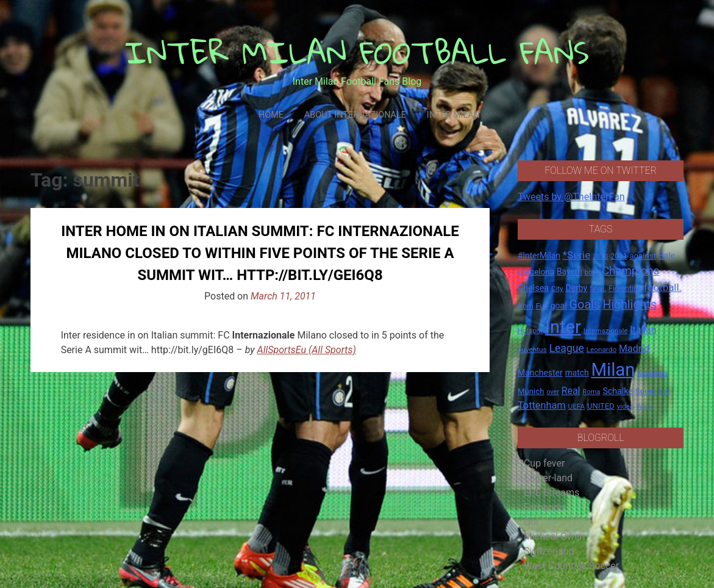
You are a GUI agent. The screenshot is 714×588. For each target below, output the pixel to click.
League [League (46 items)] (567, 348)
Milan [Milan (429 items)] (613, 370)
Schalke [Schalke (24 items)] (618, 391)
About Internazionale (355, 115)
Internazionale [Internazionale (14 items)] (606, 331)
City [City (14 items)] (557, 289)
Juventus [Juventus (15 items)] (532, 350)
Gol (531, 522)
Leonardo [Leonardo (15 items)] (602, 350)
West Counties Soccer (571, 566)
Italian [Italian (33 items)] (643, 330)
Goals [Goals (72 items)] (585, 305)
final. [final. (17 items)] (598, 288)
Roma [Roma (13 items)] (591, 392)
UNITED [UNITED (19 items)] (601, 406)
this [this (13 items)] (664, 392)
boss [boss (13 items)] (592, 272)
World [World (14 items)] (645, 406)
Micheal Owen (554, 536)
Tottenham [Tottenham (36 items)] (542, 405)
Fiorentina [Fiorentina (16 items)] (625, 289)
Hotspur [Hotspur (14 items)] (530, 331)
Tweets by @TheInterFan (571, 197)
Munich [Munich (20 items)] (531, 391)
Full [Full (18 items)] (542, 306)
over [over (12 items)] (552, 392)
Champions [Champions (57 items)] (630, 271)
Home (271, 115)
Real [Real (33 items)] (571, 391)
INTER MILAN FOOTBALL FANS (357, 52)
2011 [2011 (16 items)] (619, 256)
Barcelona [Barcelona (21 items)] (536, 271)
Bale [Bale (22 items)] (667, 256)
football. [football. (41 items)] (663, 287)
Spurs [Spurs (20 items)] (646, 391)
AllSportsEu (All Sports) (307, 350)
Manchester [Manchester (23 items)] (540, 373)
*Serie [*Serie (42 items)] (577, 255)
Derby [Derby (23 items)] (577, 288)
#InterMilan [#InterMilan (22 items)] (539, 256)
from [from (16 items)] (526, 306)
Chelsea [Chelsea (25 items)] (533, 288)
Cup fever (544, 463)
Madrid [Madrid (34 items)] (634, 349)
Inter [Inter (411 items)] (563, 327)
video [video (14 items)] (626, 406)
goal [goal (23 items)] (559, 306)
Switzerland (549, 551)
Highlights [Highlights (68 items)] (630, 305)
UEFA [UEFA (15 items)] (577, 406)
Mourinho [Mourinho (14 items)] (652, 373)
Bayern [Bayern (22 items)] (569, 271)
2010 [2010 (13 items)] (600, 256)
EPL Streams (552, 493)
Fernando (544, 507)
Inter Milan (453, 115)
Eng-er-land (548, 478)
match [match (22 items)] (577, 373)
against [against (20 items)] (643, 256)
